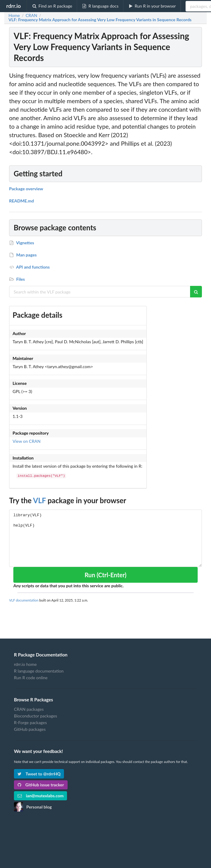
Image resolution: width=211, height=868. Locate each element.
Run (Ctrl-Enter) (105, 575)
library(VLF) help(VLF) (105, 538)
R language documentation (39, 671)
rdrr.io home (25, 664)
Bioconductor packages (35, 716)
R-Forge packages (30, 722)
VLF (39, 500)
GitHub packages (30, 729)
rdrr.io (13, 6)
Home (14, 15)
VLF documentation (24, 600)
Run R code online (31, 678)
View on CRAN (27, 441)
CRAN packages (29, 709)
